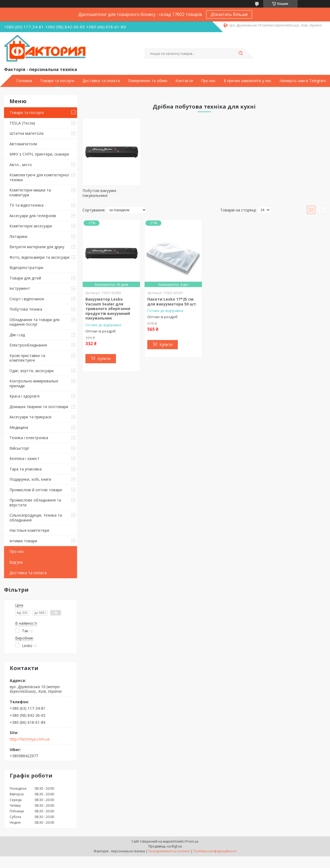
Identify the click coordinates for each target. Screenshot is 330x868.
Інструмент (20, 288)
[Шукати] (241, 53)
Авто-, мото (21, 165)
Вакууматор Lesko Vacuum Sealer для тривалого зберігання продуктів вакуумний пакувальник (108, 309)
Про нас (208, 81)
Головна (24, 81)
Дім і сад (17, 335)
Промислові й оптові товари (36, 490)
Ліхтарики (18, 236)
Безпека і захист (24, 458)
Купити (104, 359)
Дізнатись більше (229, 14)
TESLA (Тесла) (22, 123)
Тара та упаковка (26, 469)
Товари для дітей (25, 278)
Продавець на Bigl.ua (165, 846)
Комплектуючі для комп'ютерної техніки (39, 177)
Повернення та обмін (148, 81)
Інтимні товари (23, 541)
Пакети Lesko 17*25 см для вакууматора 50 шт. (172, 302)
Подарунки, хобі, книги (30, 479)
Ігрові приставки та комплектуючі (27, 358)
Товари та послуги (57, 81)
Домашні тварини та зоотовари (39, 407)
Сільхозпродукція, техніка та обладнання (36, 518)
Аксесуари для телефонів (33, 216)
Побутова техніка (26, 309)
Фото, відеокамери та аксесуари (39, 257)
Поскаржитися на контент (169, 851)
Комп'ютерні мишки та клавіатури (30, 192)
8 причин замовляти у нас (248, 81)
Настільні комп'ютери (29, 530)
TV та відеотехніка (26, 205)
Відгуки (16, 562)
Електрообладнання (28, 345)
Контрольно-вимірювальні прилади (34, 383)
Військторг (19, 448)
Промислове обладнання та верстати (35, 502)
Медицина (19, 427)
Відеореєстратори (26, 268)
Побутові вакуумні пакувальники (99, 193)
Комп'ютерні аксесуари (31, 226)
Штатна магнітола (26, 133)
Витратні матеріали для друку (37, 247)
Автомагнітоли (23, 144)
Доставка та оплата (101, 81)
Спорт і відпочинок (27, 299)
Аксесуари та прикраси (30, 417)
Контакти (184, 81)
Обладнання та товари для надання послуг (34, 322)
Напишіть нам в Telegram (303, 81)
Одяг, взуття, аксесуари (31, 371)
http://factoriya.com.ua (30, 739)
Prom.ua (192, 841)
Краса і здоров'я (24, 396)
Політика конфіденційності (215, 851)
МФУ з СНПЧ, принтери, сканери (39, 154)
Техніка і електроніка (29, 438)
